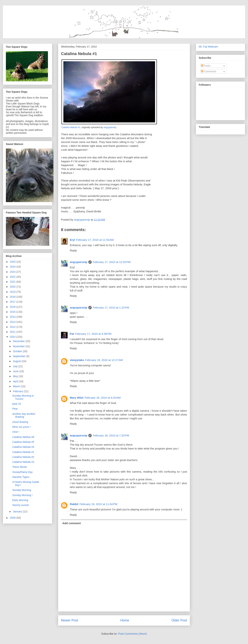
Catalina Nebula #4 (23, 447)
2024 (13, 267)
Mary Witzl (77, 398)
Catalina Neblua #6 (23, 437)
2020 (13, 287)
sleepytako (77, 360)
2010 (13, 337)
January (18, 511)
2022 (13, 277)
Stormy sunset (20, 505)
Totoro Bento (20, 467)
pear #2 (17, 404)
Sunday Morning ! (22, 495)
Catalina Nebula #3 (23, 462)
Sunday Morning (22, 490)
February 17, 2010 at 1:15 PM (111, 308)
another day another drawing (24, 415)
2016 (13, 307)
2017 (13, 302)
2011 (13, 332)
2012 (13, 327)
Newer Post (70, 620)
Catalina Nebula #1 (71, 127)
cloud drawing (20, 422)
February (18, 391)
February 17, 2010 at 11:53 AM (95, 240)
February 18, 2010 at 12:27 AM (104, 360)
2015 (13, 312)
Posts (206, 66)
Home (125, 620)
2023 (13, 272)
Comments (209, 71)
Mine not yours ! (21, 427)
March (17, 386)
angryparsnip (110, 127)
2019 (13, 292)
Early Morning (20, 500)
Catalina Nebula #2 (23, 457)
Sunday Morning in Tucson (23, 397)
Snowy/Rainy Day (23, 472)
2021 (13, 282)
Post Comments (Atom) (132, 634)
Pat (72, 334)
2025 (13, 262)
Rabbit (74, 504)
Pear (15, 409)
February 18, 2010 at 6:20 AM (103, 398)
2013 (13, 322)
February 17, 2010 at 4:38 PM (93, 334)
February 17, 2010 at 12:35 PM (112, 262)
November (19, 346)
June (16, 371)
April (16, 381)
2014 (13, 317)
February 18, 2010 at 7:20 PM (111, 435)
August (17, 361)
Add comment (72, 523)
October (18, 351)
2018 (13, 297)
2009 (13, 518)
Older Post (179, 620)
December (19, 341)
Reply (73, 250)
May (16, 376)
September (19, 356)
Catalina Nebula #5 (23, 442)
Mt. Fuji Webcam (208, 47)
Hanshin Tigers (21, 477)
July (16, 366)
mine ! (16, 432)
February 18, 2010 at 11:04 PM (98, 504)
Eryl (72, 240)
